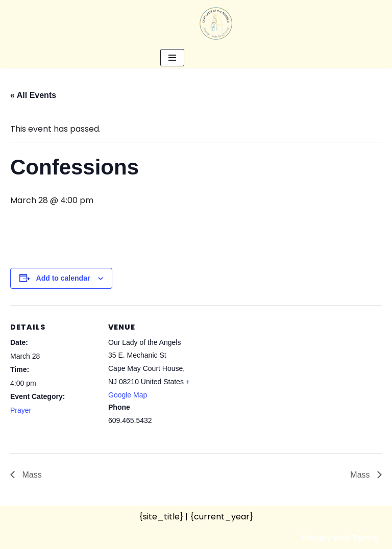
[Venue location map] (260, 376)
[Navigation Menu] (172, 58)
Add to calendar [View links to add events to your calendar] (63, 278)
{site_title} (161, 517)
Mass (31, 475)
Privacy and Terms (340, 538)
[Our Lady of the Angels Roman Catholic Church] (216, 23)
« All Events (33, 95)
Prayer (21, 410)
